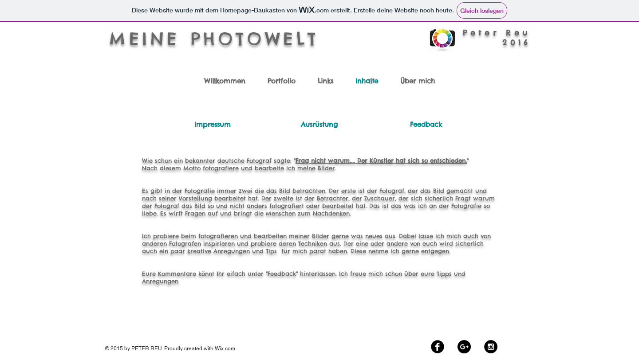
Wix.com (225, 348)
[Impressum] (212, 124)
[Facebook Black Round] (438, 347)
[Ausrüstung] (319, 124)
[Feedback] (426, 124)
